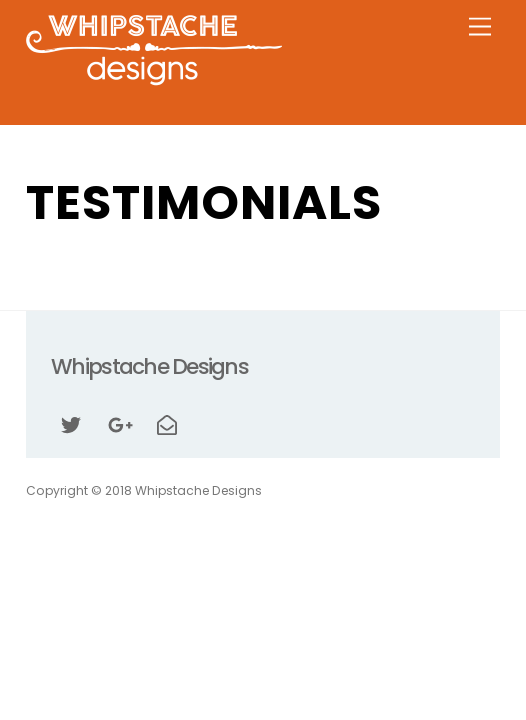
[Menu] (480, 27)
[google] (119, 423)
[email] (167, 423)
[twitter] (71, 423)
